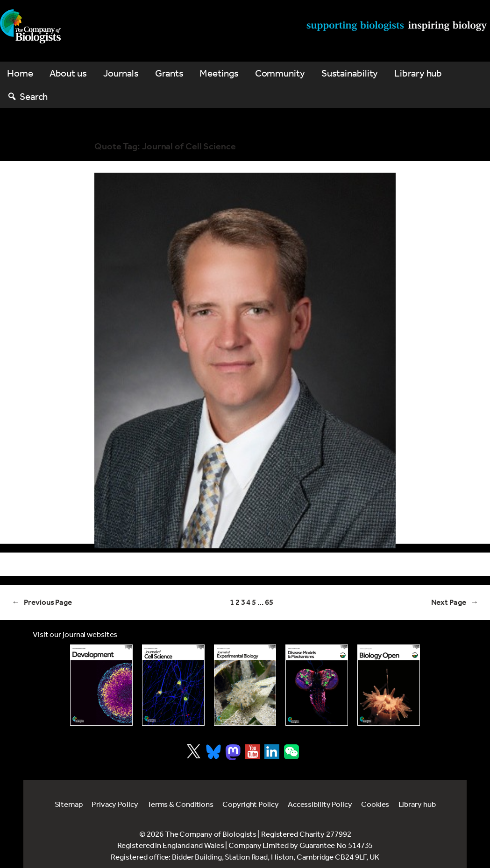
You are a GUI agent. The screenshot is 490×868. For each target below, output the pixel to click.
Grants (169, 73)
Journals (121, 73)
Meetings (219, 73)
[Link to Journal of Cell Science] (173, 685)
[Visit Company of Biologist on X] (194, 751)
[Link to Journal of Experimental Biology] (245, 685)
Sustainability (350, 73)
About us (68, 73)
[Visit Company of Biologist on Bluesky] (213, 752)
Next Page (455, 602)
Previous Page (42, 602)
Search (34, 96)
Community (280, 73)
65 (269, 602)
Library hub (418, 73)
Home (20, 73)
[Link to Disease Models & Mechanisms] (317, 685)
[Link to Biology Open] (389, 685)
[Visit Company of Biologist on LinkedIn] (272, 752)
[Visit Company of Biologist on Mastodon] (233, 752)
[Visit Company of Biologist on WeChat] (291, 756)
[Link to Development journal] (101, 685)
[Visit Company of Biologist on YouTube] (253, 752)
